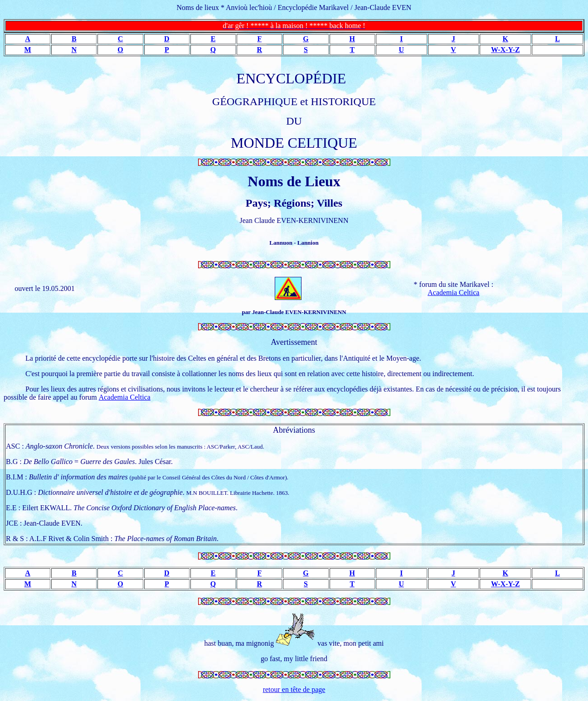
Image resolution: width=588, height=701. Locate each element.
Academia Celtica (453, 292)
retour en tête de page (294, 689)
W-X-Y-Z (505, 50)
